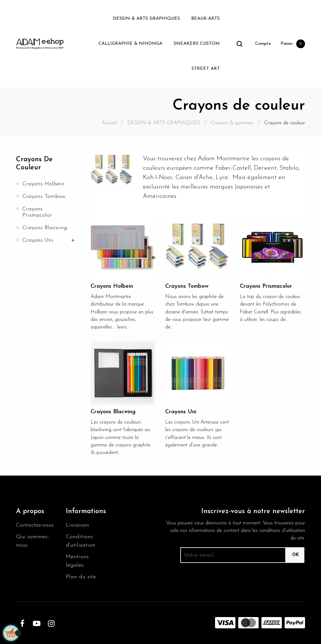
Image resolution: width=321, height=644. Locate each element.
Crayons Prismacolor (37, 212)
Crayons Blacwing (45, 228)
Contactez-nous (35, 525)
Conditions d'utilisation (81, 541)
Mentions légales (77, 561)
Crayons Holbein (43, 184)
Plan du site (81, 577)
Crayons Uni (38, 240)
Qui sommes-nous (32, 541)
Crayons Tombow (44, 196)
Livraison (77, 525)
